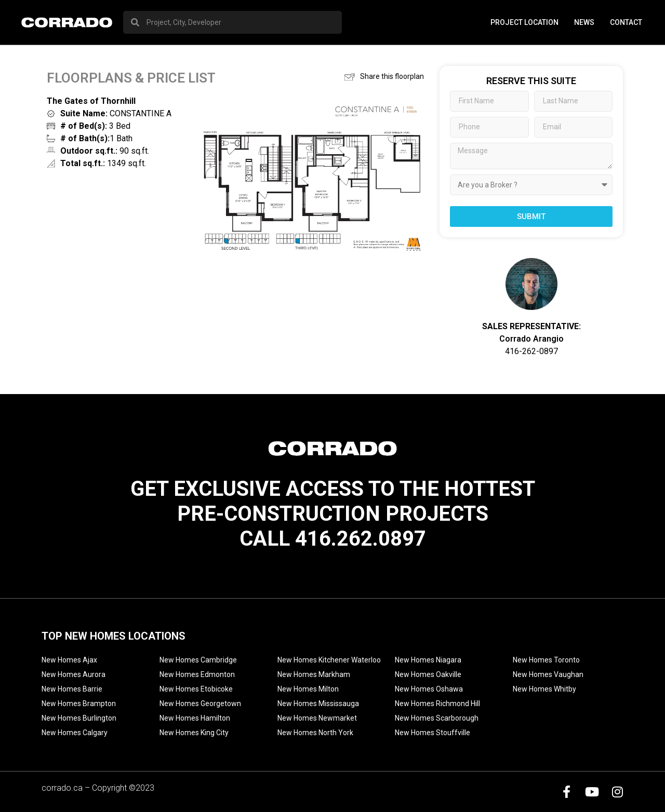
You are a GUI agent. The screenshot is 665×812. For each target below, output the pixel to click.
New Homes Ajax (69, 660)
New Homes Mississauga (318, 703)
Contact (626, 22)
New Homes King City (194, 733)
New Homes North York (315, 733)
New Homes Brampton (79, 703)
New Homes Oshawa (429, 689)
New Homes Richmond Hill (437, 703)
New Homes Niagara (428, 660)
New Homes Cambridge (198, 660)
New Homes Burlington (79, 718)
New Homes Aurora (74, 674)
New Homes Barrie (72, 689)
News (584, 22)
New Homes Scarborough (437, 718)
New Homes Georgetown (200, 703)
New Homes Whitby (544, 689)
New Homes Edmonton (197, 674)
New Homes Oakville (428, 674)
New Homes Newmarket (317, 718)
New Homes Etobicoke (196, 689)
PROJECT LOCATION (524, 22)
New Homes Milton (308, 689)
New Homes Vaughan (548, 674)
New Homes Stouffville (433, 733)
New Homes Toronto (546, 660)
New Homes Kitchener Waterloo (329, 660)
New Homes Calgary (75, 733)
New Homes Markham (314, 674)
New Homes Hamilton (195, 718)
